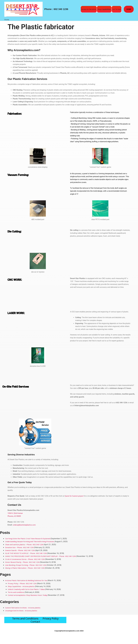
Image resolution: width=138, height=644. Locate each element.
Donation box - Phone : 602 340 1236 (20, 547)
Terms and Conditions (25, 620)
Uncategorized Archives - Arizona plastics (22, 610)
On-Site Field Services (20, 386)
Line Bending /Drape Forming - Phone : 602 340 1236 (26, 565)
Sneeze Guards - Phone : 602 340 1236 (20, 550)
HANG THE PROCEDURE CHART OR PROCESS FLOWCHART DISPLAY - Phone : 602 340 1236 (42, 556)
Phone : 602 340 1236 (56, 9)
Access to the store (89, 9)
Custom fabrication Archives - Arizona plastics (24, 607)
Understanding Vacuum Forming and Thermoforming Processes (31, 541)
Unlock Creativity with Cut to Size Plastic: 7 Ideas (27, 589)
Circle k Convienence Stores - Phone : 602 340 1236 (26, 559)
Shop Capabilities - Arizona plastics (22, 586)
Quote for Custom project (74, 496)
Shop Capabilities (104, 9)
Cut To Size (117, 9)
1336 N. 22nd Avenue (16, 513)
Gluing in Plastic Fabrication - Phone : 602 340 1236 (26, 568)
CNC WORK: (17, 279)
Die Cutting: (17, 231)
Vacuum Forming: (22, 174)
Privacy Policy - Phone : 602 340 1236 (22, 583)
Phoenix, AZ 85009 (15, 516)
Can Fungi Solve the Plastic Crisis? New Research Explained (29, 538)
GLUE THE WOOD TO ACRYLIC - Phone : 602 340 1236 (27, 553)
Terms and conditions (16, 592)
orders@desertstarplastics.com (25, 525)
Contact (35, 628)
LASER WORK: (19, 313)
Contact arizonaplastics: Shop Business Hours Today (29, 595)
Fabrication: (17, 113)
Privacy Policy (51, 620)
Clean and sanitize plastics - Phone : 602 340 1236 (25, 544)
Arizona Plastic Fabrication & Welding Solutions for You (27, 580)
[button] (129, 9)
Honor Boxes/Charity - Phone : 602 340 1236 (23, 562)
